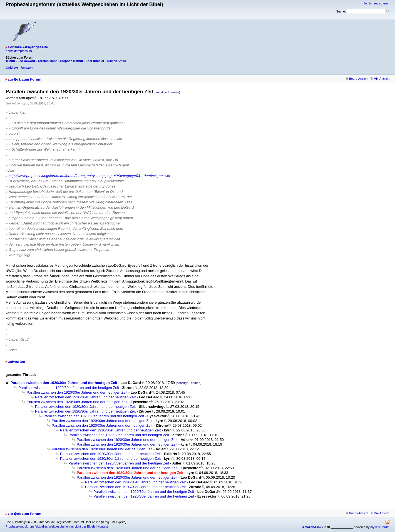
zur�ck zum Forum (25, 79)
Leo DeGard (26, 61)
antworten (16, 362)
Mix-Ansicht (380, 79)
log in (368, 3)
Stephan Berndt (72, 61)
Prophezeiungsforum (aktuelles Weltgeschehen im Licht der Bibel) (50, 526)
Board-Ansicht (357, 79)
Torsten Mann (48, 61)
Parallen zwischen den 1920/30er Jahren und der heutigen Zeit (64, 383)
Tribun (10, 61)
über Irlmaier (95, 61)
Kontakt (102, 526)
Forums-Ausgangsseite (28, 47)
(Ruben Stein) (116, 61)
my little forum (380, 527)
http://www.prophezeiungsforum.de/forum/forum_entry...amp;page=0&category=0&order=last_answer (90, 176)
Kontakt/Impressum (19, 51)
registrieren (382, 3)
